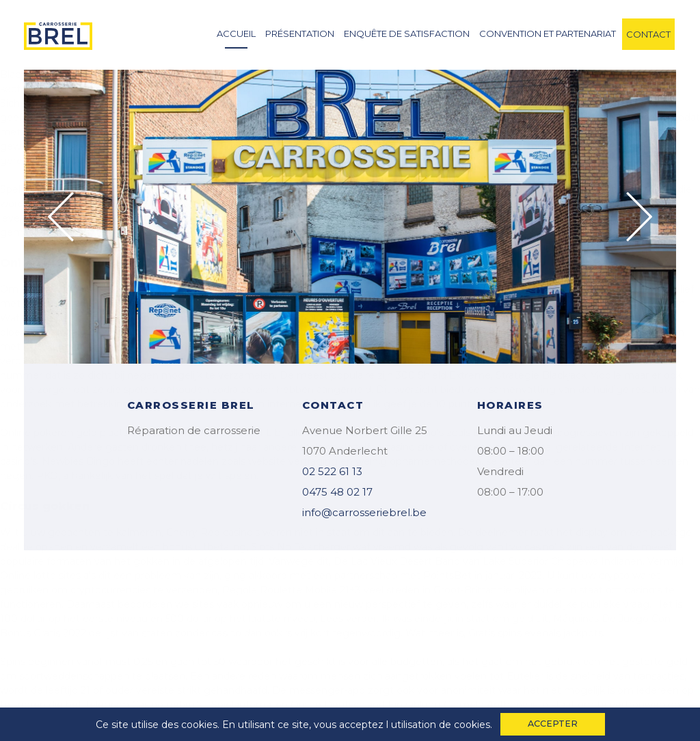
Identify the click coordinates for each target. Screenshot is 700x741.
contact (648, 34)
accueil (236, 33)
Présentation (300, 33)
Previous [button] (61, 217)
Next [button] (639, 217)
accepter (553, 724)
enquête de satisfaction (407, 33)
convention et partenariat (548, 33)
